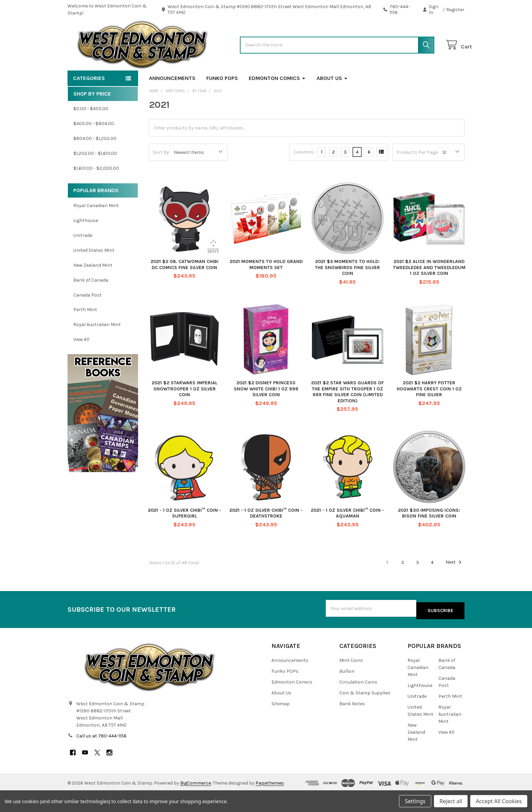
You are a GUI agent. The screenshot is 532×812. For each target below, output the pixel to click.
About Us (332, 100)
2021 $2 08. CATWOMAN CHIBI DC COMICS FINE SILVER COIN (185, 286)
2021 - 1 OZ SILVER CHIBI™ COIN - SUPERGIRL (185, 535)
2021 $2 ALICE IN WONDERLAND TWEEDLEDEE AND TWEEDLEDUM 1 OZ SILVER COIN (429, 289)
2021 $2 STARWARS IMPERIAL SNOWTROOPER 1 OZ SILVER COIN (185, 410)
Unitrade (83, 257)
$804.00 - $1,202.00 (95, 160)
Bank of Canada (91, 302)
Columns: (304, 174)
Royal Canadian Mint (96, 227)
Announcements (172, 100)
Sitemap (281, 723)
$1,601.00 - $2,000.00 (96, 190)
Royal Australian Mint (97, 346)
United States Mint (94, 272)
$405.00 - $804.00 (94, 145)
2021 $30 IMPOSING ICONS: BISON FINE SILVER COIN (429, 535)
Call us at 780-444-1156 (101, 755)
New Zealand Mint (93, 287)
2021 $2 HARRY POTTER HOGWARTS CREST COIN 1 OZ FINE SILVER (429, 410)
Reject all (451, 801)
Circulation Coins (358, 702)
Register (455, 10)
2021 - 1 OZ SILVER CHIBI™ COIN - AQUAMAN (347, 535)
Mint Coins (351, 680)
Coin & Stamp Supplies (365, 713)
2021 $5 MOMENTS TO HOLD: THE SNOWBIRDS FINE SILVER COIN (347, 289)
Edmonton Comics (277, 100)
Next (454, 584)
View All (81, 361)
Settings (415, 801)
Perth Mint (85, 331)
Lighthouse (86, 242)
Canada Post (88, 316)
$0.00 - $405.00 (91, 130)
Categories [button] (89, 100)
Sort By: (161, 174)
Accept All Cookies (499, 801)
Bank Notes (352, 723)
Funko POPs (222, 100)
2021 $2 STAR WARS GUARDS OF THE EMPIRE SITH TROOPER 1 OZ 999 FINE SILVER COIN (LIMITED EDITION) (347, 413)
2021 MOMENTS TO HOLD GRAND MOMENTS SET (266, 286)
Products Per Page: (418, 174)
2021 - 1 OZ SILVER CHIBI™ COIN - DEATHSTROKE (266, 535)
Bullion (347, 691)
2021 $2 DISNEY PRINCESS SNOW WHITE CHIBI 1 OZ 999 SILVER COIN (266, 410)
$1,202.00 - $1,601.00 (95, 175)
